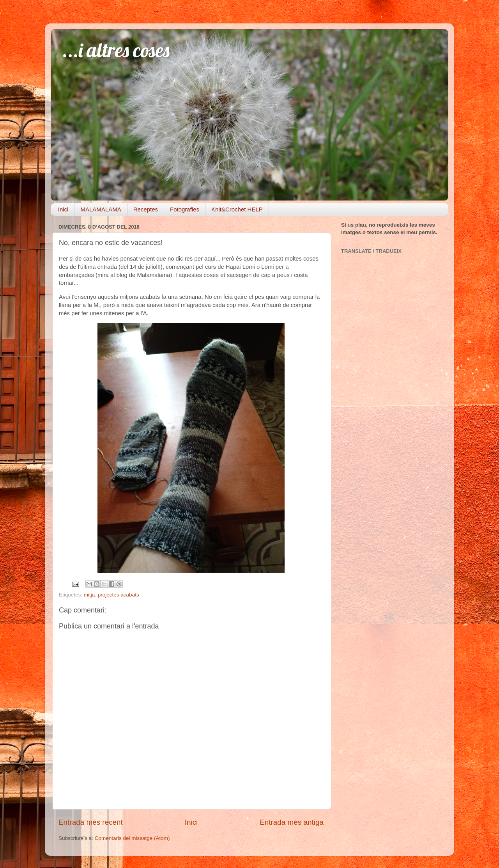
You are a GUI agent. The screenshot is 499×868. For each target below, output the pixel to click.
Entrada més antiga (292, 822)
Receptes (146, 209)
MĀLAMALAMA (101, 209)
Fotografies (185, 209)
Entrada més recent (91, 822)
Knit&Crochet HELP (237, 209)
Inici (63, 209)
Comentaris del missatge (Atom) (132, 838)
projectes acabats (119, 595)
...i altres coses (116, 50)
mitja (89, 595)
